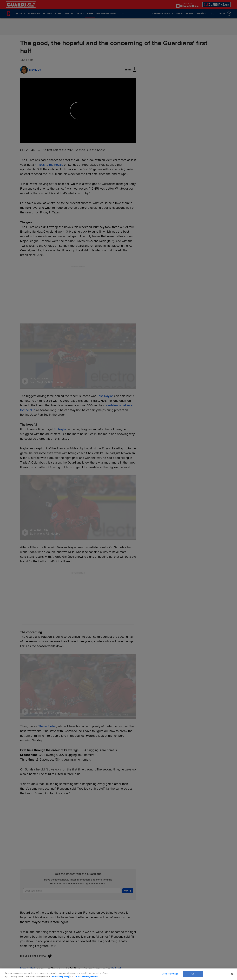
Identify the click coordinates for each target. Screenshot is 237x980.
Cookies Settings (170, 974)
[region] (118, 974)
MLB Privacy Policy (60, 976)
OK (193, 974)
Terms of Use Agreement (86, 976)
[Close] (232, 974)
